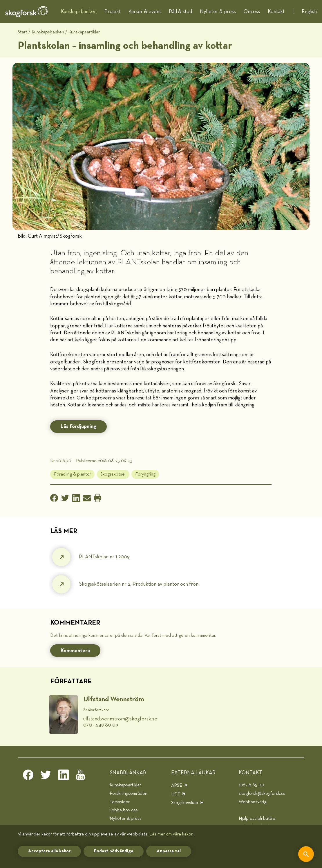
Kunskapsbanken (79, 12)
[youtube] (81, 776)
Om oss (252, 12)
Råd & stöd (180, 12)
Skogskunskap (185, 803)
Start (22, 32)
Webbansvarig (253, 802)
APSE (177, 785)
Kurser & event (145, 12)
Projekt (113, 12)
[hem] (26, 12)
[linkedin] (64, 776)
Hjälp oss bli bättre (257, 818)
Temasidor (120, 802)
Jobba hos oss (124, 810)
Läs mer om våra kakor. (171, 834)
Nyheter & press (218, 12)
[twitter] (46, 776)
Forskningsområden (129, 793)
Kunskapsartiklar (84, 32)
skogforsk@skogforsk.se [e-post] (262, 793)
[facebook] (28, 776)
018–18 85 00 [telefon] (252, 785)
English (309, 12)
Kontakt (276, 12)
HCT (176, 794)
